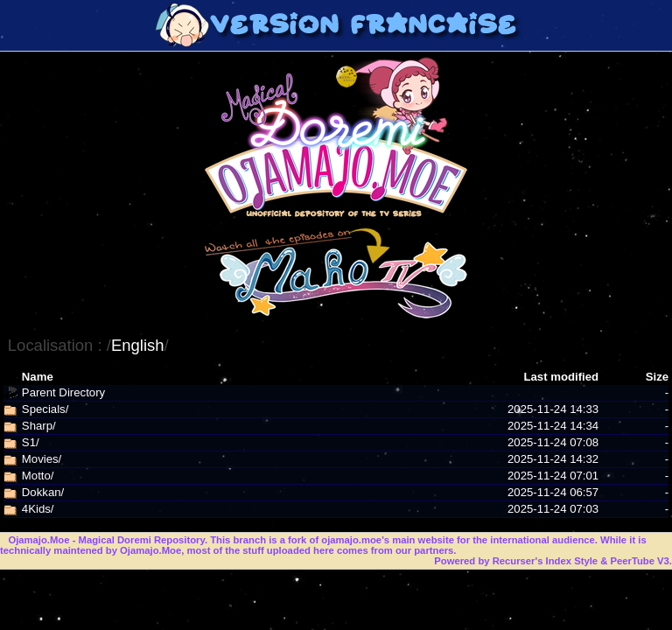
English (138, 345)
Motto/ (38, 476)
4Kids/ (38, 509)
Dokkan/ (43, 492)
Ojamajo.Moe (38, 540)
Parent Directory (63, 392)
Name (38, 377)
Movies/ (42, 459)
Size (657, 377)
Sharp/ (39, 426)
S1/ (31, 442)
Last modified (561, 377)
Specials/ (45, 409)
